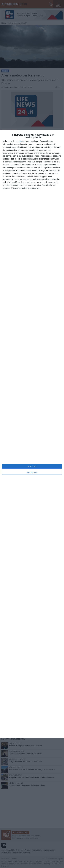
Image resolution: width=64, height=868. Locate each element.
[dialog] (32, 434)
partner (22, 141)
